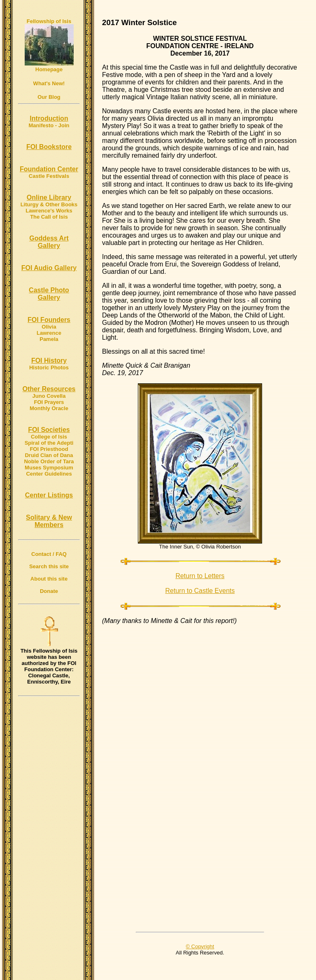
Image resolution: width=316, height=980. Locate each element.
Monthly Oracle (49, 408)
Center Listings (49, 495)
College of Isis (49, 437)
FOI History (49, 360)
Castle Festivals (49, 176)
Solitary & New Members (49, 521)
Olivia (49, 327)
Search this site (49, 566)
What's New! (49, 83)
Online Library (49, 197)
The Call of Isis (49, 217)
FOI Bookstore (49, 147)
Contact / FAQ (49, 554)
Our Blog (49, 97)
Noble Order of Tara (49, 461)
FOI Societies (49, 430)
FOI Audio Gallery (49, 268)
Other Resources (49, 389)
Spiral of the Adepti (49, 443)
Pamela (49, 339)
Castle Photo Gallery (49, 294)
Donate (49, 591)
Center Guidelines (49, 474)
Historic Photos (49, 367)
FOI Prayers (49, 402)
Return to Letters (200, 576)
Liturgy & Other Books (49, 204)
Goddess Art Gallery (49, 242)
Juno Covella (49, 396)
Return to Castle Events (200, 591)
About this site (49, 579)
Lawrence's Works (49, 211)
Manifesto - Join (49, 125)
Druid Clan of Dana (49, 455)
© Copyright (200, 946)
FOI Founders (49, 320)
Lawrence (49, 333)
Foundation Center (49, 169)
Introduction (49, 118)
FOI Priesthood (49, 449)
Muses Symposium (49, 468)
